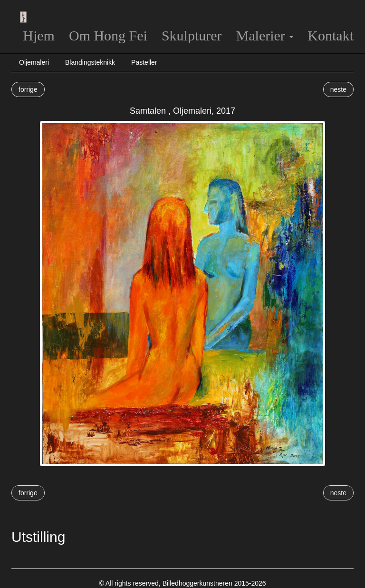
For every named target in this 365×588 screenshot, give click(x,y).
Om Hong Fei (108, 35)
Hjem (39, 35)
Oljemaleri (34, 62)
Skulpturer (192, 35)
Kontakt (331, 35)
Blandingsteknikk (90, 62)
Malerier (265, 35)
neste (338, 89)
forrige (28, 89)
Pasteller (144, 62)
